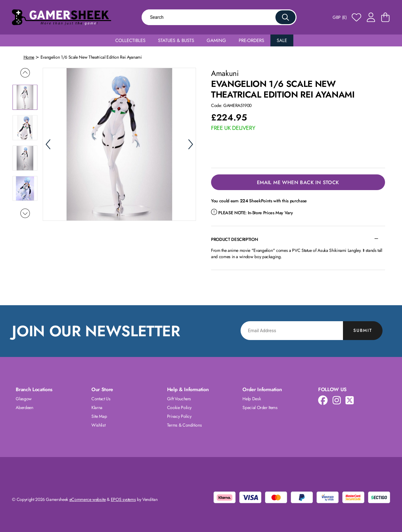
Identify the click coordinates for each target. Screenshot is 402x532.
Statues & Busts (176, 40)
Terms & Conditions (185, 425)
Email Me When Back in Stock (298, 182)
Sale (282, 40)
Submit (363, 330)
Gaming (216, 40)
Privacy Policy (179, 416)
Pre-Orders (251, 40)
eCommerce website (88, 499)
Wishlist (98, 425)
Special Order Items (260, 407)
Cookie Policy (179, 407)
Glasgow (24, 399)
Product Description (234, 239)
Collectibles (130, 40)
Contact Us (101, 399)
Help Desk (252, 399)
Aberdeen (24, 407)
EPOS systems (123, 499)
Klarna (97, 407)
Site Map (99, 416)
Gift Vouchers (179, 399)
